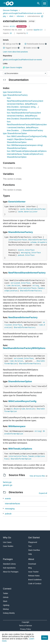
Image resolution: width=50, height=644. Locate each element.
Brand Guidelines (35, 580)
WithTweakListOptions (20, 449)
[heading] (10, 3)
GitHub (6, 597)
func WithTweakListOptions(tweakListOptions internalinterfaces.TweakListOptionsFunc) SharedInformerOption (27, 154)
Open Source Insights (12, 67)
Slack (5, 601)
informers (20, 16)
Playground (33, 542)
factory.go (7, 482)
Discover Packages (10, 10)
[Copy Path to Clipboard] (42, 16)
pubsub (21, 255)
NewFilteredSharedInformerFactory (27, 273)
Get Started (34, 538)
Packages (8, 559)
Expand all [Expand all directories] (43, 493)
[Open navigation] (45, 3)
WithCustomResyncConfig (22, 401)
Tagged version (11, 48)
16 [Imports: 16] (8, 33)
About (31, 559)
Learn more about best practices (15, 52)
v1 (12, 409)
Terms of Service (25, 626)
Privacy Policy (25, 629)
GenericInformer (17, 202)
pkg (4, 16)
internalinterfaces (18, 240)
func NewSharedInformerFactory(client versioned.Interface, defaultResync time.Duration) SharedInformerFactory (24, 116)
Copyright (25, 622)
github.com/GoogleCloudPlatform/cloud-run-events (22, 13)
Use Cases (7, 542)
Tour (30, 546)
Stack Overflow (34, 550)
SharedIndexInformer (36, 209)
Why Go (7, 538)
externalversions (34, 16)
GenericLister (31, 212)
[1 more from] (3, 498)
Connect (7, 589)
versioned (15, 283)
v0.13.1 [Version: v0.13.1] (9, 26)
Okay (45, 638)
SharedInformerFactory (20, 232)
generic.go (8, 485)
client (11, 16)
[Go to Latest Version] (22, 26)
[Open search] (38, 3)
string (36, 286)
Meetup (6, 609)
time (9, 286)
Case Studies (8, 546)
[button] (4, 44)
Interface (30, 250)
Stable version (31, 48)
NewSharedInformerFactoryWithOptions (24, 348)
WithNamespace (17, 426)
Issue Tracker (33, 572)
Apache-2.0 (38, 30)
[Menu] (25, 73)
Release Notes (34, 576)
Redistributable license (36, 44)
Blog (30, 568)
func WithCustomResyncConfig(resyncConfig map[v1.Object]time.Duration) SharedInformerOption (27, 139)
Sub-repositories (9, 568)
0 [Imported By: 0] (22, 33)
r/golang (6, 605)
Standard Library (9, 564)
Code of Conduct (35, 584)
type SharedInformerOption (15, 133)
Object (17, 409)
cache (23, 209)
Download (32, 564)
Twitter (6, 593)
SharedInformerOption (20, 381)
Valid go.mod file (12, 44)
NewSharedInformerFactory (23, 317)
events (21, 250)
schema (33, 242)
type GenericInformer (12, 92)
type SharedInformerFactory (15, 95)
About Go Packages (11, 572)
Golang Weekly (9, 613)
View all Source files (37, 476)
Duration (16, 286)
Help (30, 554)
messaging (26, 253)
